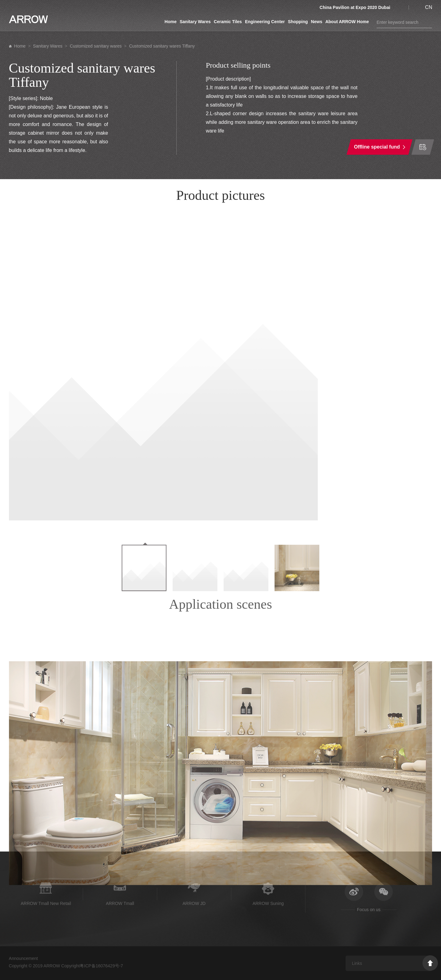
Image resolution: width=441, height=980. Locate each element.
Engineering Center (265, 22)
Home (171, 22)
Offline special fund (377, 147)
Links (357, 963)
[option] (221, 366)
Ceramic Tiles (228, 22)
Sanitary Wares (195, 22)
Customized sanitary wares (96, 46)
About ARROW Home (347, 22)
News (317, 22)
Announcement (23, 958)
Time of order (423, 147)
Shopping (298, 22)
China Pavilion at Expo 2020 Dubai (355, 7)
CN (428, 7)
